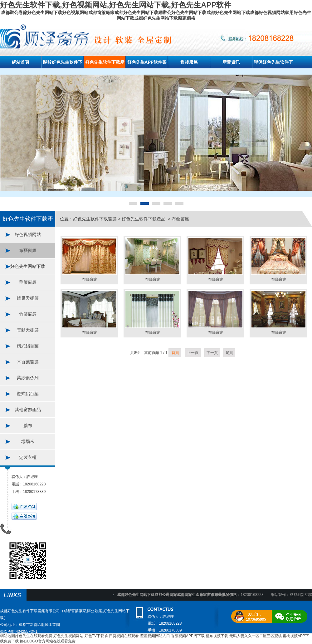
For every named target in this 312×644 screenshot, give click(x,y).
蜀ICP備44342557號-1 (19, 632)
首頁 (175, 353)
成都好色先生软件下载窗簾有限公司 (30, 611)
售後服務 (189, 62)
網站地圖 (7, 636)
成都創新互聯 (301, 595)
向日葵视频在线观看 (122, 636)
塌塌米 (28, 441)
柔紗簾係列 (28, 378)
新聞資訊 (231, 62)
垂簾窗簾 (28, 282)
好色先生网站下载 (28, 266)
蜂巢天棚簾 (28, 298)
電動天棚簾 (28, 330)
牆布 (28, 425)
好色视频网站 (28, 234)
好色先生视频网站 (68, 636)
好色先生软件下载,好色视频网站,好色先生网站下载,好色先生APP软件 (116, 5)
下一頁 (212, 353)
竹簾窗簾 (28, 314)
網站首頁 (21, 62)
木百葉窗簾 (28, 362)
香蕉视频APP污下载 (188, 636)
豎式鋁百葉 (28, 394)
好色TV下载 (94, 636)
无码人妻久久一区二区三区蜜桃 (256, 636)
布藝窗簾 (28, 250)
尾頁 (229, 353)
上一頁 (193, 353)
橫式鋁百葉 (28, 346)
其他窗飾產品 (28, 410)
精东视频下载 (217, 636)
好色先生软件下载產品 (144, 219)
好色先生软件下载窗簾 (95, 219)
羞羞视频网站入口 (155, 636)
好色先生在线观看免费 (34, 636)
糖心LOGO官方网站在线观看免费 (48, 641)
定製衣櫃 (28, 457)
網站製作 (278, 595)
